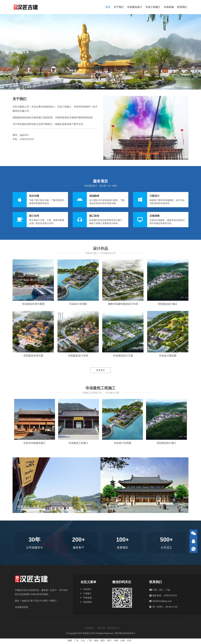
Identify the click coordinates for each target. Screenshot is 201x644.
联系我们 (182, 7)
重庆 (103, 640)
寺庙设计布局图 (78, 304)
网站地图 (101, 628)
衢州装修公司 (114, 628)
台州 (129, 640)
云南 (122, 640)
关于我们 (119, 7)
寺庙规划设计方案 (123, 356)
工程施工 (87, 593)
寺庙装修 (169, 7)
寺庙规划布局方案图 (33, 304)
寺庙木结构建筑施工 (35, 443)
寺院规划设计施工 (168, 304)
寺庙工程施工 (153, 7)
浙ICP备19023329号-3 (125, 633)
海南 (96, 640)
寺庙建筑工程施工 (79, 443)
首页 (108, 7)
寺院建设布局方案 (33, 356)
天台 (83, 640)
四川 (109, 640)
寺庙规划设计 (135, 7)
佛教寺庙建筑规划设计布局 (123, 304)
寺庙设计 (87, 589)
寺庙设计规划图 (168, 356)
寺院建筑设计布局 (78, 356)
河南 (116, 640)
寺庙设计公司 (88, 633)
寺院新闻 (87, 602)
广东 (76, 640)
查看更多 (100, 370)
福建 (70, 640)
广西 (90, 640)
